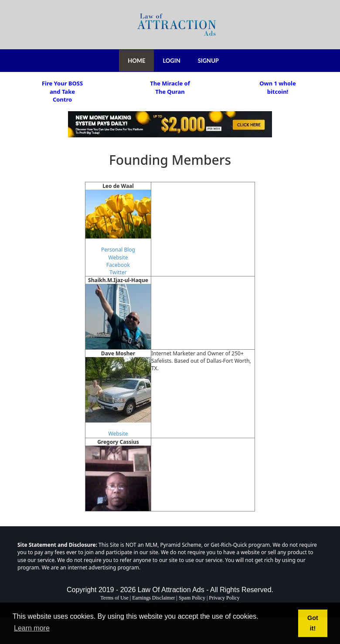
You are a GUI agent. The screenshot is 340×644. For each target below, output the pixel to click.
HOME (136, 61)
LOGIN (171, 61)
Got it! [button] (313, 623)
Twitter (118, 272)
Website (118, 257)
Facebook (118, 265)
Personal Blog (118, 250)
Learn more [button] (32, 628)
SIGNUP (208, 61)
